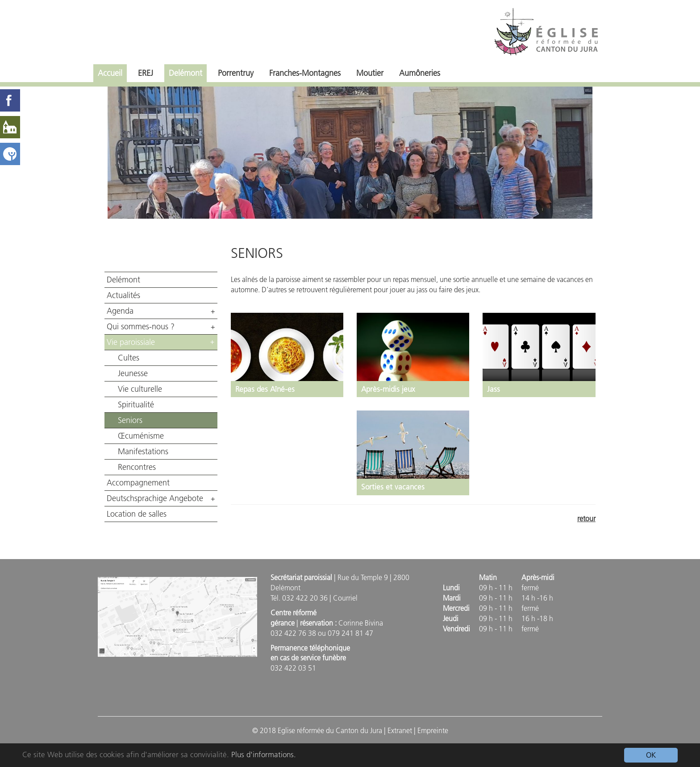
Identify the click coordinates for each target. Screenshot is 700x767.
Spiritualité (136, 405)
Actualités (123, 295)
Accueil (110, 73)
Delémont (185, 73)
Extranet (400, 730)
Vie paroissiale (131, 342)
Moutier (370, 73)
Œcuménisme (141, 436)
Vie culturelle (140, 389)
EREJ (146, 73)
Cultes (129, 358)
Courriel (345, 598)
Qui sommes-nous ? (141, 327)
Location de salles (137, 514)
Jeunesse (133, 373)
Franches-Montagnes (305, 73)
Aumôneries (420, 73)
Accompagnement (138, 483)
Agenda (120, 311)
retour (586, 518)
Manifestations (143, 452)
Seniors (130, 420)
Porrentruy (236, 73)
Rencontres (137, 467)
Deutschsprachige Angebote (155, 498)
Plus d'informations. (264, 755)
